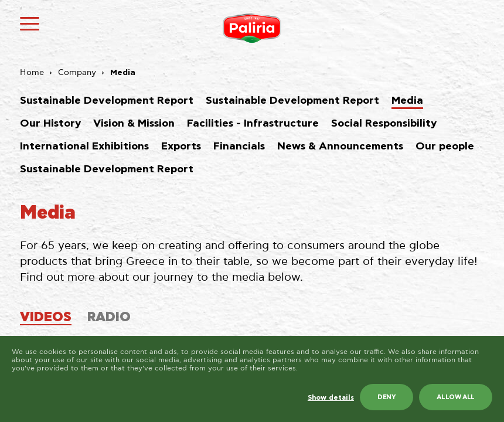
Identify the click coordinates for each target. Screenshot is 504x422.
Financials (239, 147)
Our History (50, 124)
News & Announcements (340, 147)
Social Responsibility (384, 124)
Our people (445, 147)
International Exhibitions (84, 147)
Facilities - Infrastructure (253, 124)
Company (77, 73)
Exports (181, 147)
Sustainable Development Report (107, 101)
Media (407, 101)
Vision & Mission (134, 124)
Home (32, 73)
